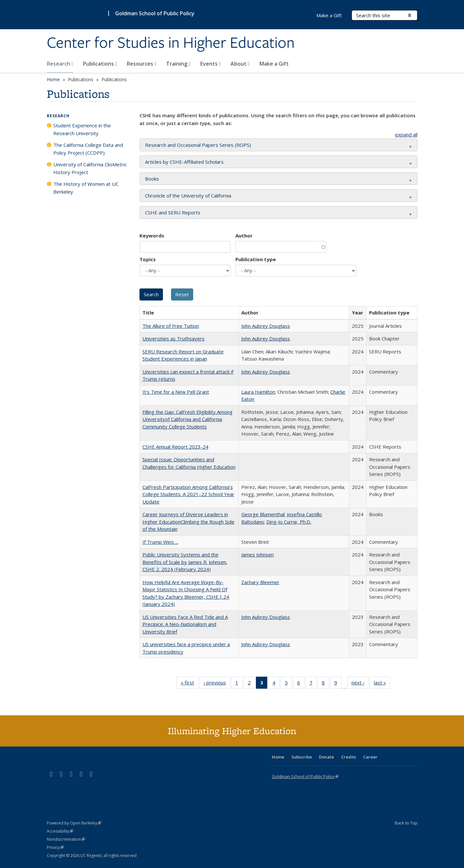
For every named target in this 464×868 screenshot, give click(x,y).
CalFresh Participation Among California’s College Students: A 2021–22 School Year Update (188, 494)
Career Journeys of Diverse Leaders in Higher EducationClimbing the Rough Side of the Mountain (188, 522)
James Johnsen (258, 555)
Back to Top (406, 823)
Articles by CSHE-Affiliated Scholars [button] (184, 162)
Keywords (152, 236)
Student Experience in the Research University (82, 129)
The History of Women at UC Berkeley (86, 188)
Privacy (55, 847)
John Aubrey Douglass (266, 326)
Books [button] (152, 179)
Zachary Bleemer (260, 582)
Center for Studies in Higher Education (171, 43)
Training (178, 64)
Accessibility (60, 831)
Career (370, 757)
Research (60, 64)
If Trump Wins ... (160, 542)
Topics (148, 259)
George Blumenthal (263, 514)
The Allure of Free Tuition (171, 326)
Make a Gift (274, 64)
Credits (349, 757)
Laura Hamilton (258, 392)
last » (382, 684)
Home (53, 79)
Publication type (256, 259)
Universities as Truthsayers (173, 338)
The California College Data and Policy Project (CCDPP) (88, 149)
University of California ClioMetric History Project (90, 168)
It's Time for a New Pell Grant (176, 392)
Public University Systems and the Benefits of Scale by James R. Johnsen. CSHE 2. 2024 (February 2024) (185, 562)
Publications (100, 64)
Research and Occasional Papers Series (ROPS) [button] (198, 145)
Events (211, 64)
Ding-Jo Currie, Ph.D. (289, 522)
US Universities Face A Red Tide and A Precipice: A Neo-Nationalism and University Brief (185, 624)
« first (190, 684)
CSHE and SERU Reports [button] (173, 212)
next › (360, 684)
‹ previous (217, 684)
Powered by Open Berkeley (74, 823)
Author (244, 236)
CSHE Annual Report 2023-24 (175, 447)
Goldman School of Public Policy (155, 13)
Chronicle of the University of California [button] (188, 196)
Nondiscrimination (66, 839)
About (240, 64)
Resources (142, 64)
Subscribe (302, 757)
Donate (326, 757)
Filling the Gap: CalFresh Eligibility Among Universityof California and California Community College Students (187, 419)
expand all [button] (406, 134)
